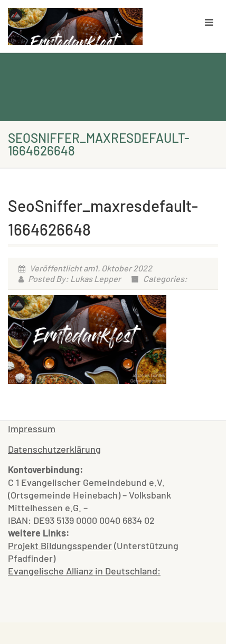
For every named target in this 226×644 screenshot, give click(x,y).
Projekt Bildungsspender (60, 545)
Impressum (32, 428)
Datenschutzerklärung (54, 449)
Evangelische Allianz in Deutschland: (84, 571)
